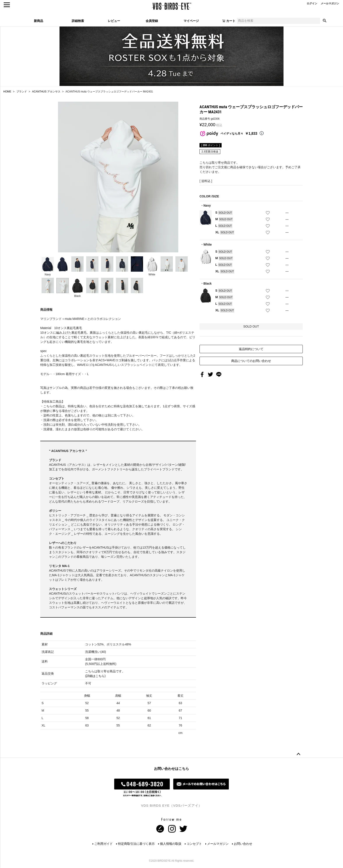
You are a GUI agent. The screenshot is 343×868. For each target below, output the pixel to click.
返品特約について (251, 349)
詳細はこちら (95, 676)
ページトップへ (298, 754)
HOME (7, 92)
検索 (325, 21)
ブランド (22, 92)
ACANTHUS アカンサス (46, 92)
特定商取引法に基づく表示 (136, 844)
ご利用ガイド (103, 844)
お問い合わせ (243, 844)
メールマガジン (218, 844)
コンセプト (194, 844)
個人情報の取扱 (171, 844)
